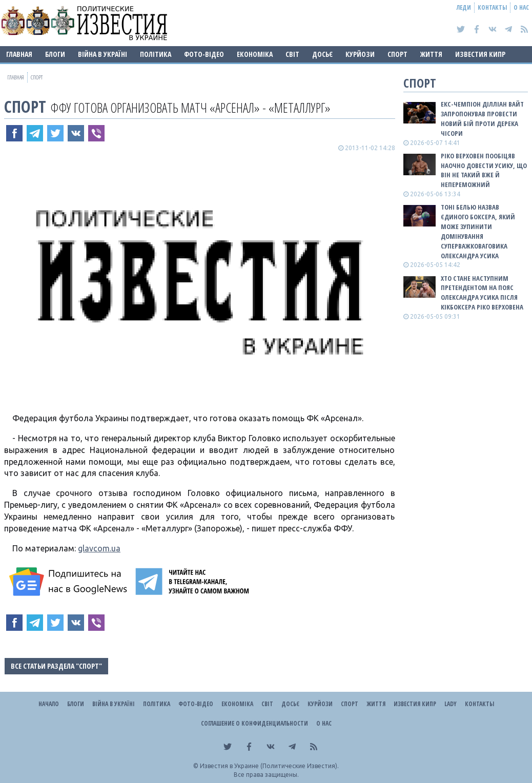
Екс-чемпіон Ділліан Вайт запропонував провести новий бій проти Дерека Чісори (482, 119)
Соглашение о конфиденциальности (254, 723)
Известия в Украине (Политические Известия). (269, 766)
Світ (292, 54)
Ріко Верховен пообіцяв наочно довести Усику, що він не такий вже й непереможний (484, 170)
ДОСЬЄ (322, 54)
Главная (19, 54)
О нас (521, 7)
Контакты (492, 7)
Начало (49, 704)
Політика (156, 54)
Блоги (55, 54)
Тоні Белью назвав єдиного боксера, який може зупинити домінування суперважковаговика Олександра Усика (478, 231)
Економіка (255, 54)
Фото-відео (204, 54)
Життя (431, 54)
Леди (464, 7)
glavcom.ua (99, 548)
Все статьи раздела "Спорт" (56, 666)
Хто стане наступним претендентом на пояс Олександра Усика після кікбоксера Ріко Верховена (482, 293)
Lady (451, 704)
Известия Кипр (480, 54)
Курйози (360, 54)
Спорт (397, 54)
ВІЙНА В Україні (103, 54)
